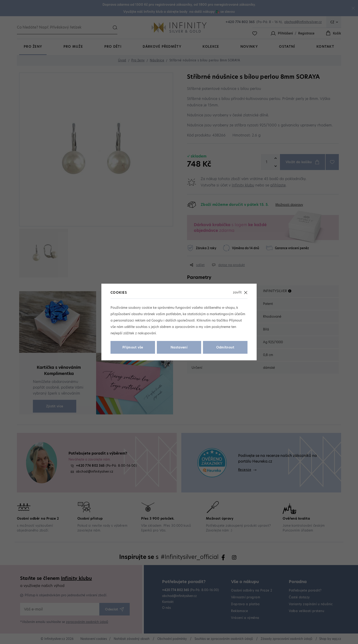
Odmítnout (225, 347)
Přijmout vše (133, 347)
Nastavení (179, 347)
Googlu (157, 320)
